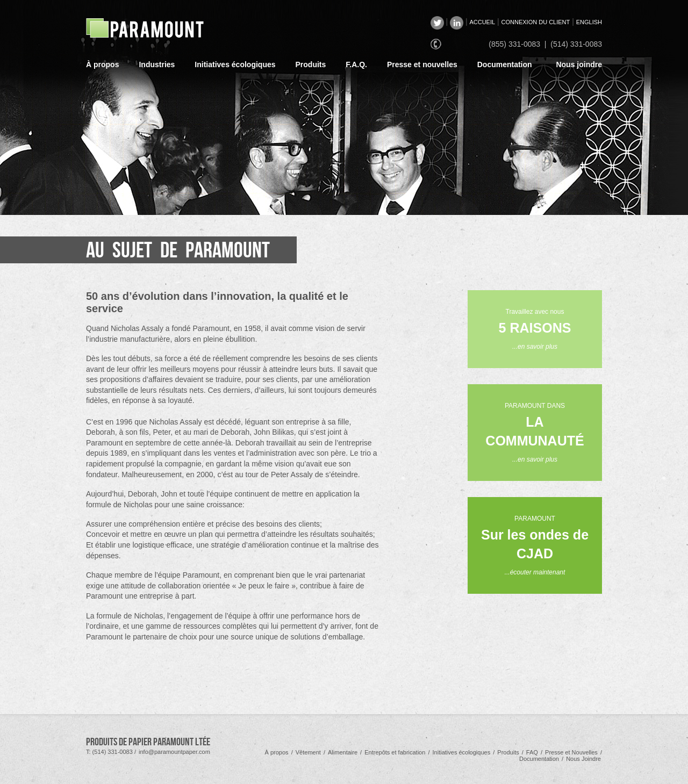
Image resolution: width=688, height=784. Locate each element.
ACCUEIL (482, 22)
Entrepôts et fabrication (395, 752)
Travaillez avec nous (535, 329)
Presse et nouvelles (422, 64)
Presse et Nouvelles (571, 752)
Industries (157, 64)
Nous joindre (579, 64)
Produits (311, 64)
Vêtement (308, 752)
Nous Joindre (583, 759)
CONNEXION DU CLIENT (536, 22)
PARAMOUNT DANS (535, 433)
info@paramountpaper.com (174, 752)
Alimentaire (343, 752)
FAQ (532, 752)
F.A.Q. (356, 64)
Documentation (505, 64)
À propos (102, 64)
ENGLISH (589, 22)
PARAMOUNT (535, 545)
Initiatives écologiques (235, 64)
